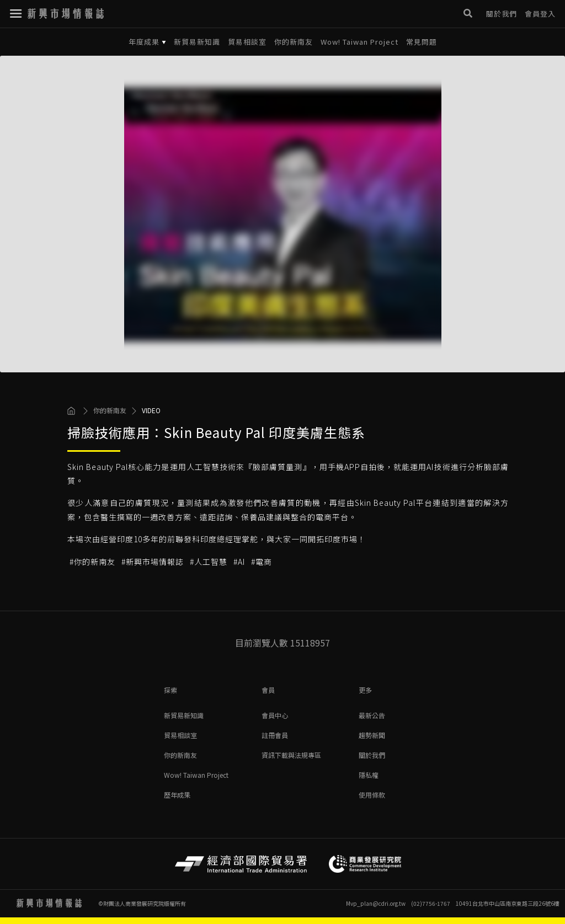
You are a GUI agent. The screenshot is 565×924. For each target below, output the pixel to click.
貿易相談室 (247, 42)
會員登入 (540, 11)
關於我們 (502, 11)
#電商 (262, 562)
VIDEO (151, 410)
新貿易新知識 (197, 42)
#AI (239, 562)
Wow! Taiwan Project (359, 42)
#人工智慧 (209, 562)
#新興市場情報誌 (153, 562)
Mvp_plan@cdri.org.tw (376, 903)
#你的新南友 (92, 562)
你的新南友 (294, 42)
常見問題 (422, 42)
